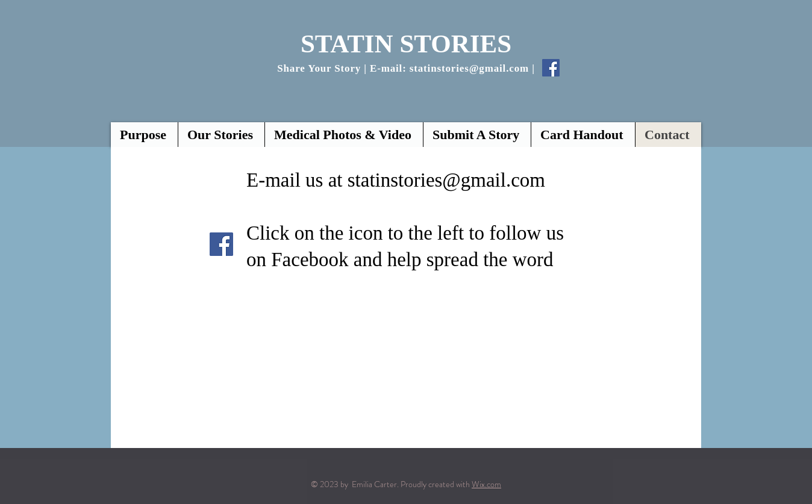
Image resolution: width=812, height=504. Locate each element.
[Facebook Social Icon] (551, 68)
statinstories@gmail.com (446, 180)
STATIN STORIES (406, 44)
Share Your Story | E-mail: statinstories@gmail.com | (406, 68)
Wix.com (486, 484)
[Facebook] (221, 244)
